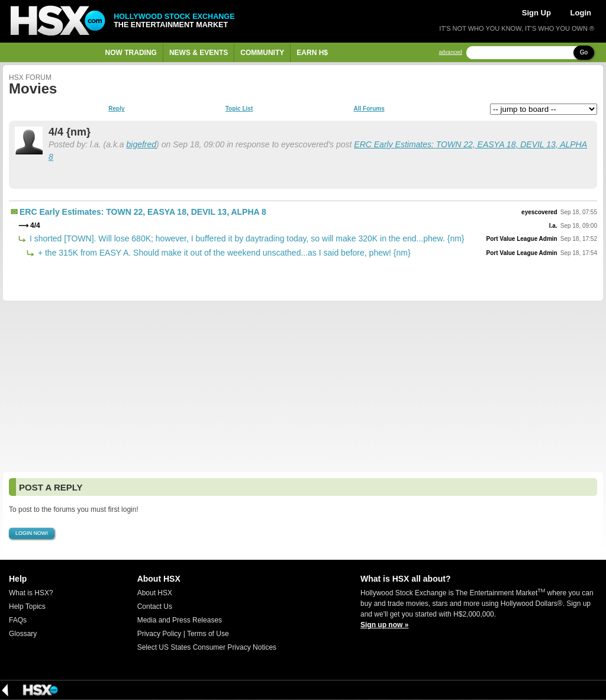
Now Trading (131, 53)
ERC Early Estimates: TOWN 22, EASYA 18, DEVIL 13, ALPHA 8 (143, 212)
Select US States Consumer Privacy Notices (207, 647)
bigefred (142, 144)
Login (581, 13)
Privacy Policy (159, 634)
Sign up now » (384, 625)
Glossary (23, 634)
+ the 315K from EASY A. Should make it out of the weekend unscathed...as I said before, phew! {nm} (223, 253)
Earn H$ (312, 53)
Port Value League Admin (522, 239)
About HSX (155, 593)
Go (584, 52)
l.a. (553, 226)
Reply (116, 109)
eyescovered (539, 212)
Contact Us (155, 607)
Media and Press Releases (180, 620)
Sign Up (536, 13)
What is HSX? (31, 593)
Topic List (239, 109)
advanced (451, 52)
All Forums (369, 109)
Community (262, 53)
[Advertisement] (303, 386)
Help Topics (27, 607)
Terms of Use (208, 634)
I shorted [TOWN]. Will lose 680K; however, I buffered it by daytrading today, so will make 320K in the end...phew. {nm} (246, 238)
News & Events (199, 53)
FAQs (18, 620)
